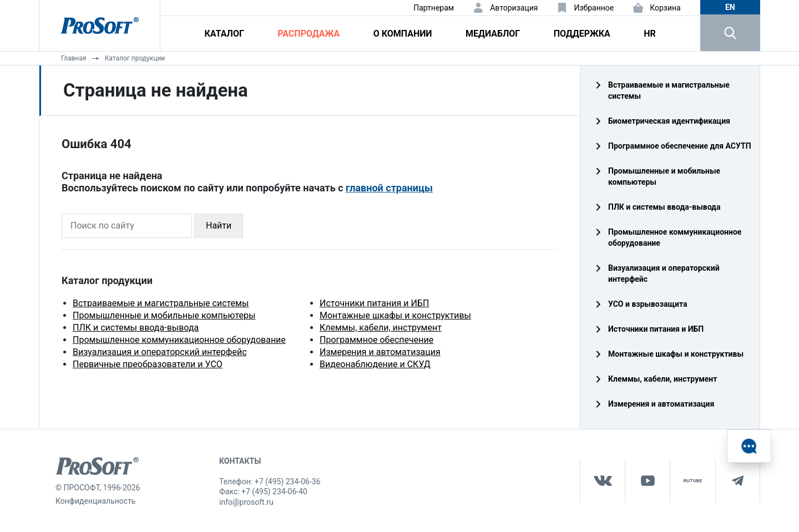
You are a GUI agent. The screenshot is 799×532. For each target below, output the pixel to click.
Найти (219, 226)
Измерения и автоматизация (380, 352)
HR (650, 34)
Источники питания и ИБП (374, 303)
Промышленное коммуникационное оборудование (179, 340)
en (730, 7)
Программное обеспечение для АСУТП (680, 146)
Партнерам (434, 8)
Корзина (665, 8)
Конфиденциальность (95, 501)
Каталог (224, 34)
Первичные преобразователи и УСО (148, 364)
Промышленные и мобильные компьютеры (164, 315)
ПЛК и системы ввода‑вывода (664, 207)
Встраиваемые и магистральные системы (161, 303)
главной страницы (389, 188)
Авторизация (514, 8)
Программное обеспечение (376, 340)
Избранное (594, 8)
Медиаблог (493, 34)
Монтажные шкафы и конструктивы (395, 315)
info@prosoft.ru (246, 502)
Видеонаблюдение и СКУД (375, 364)
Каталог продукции (135, 58)
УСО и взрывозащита (648, 304)
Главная (74, 58)
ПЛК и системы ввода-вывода (136, 328)
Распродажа (309, 34)
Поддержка (582, 34)
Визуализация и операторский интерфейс (160, 352)
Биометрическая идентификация (669, 121)
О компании (403, 34)
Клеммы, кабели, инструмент (381, 328)
